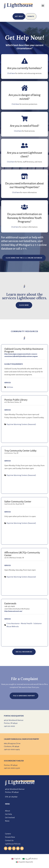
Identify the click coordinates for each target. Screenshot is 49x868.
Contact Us (9, 840)
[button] (43, 5)
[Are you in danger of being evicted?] (25, 88)
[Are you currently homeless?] (25, 61)
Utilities (10, 387)
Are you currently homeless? (24, 68)
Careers (8, 834)
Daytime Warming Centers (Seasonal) (21, 424)
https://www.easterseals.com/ (13, 611)
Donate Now (10, 837)
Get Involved (10, 818)
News (7, 821)
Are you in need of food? (24, 126)
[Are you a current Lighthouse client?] (25, 146)
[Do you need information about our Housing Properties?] (25, 176)
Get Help (8, 814)
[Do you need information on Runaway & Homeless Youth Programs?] (25, 207)
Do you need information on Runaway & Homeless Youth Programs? (25, 218)
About (8, 811)
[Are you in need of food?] (25, 119)
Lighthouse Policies (13, 844)
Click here (11, 73)
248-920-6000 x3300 (12, 768)
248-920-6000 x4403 (12, 749)
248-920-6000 (9, 726)
